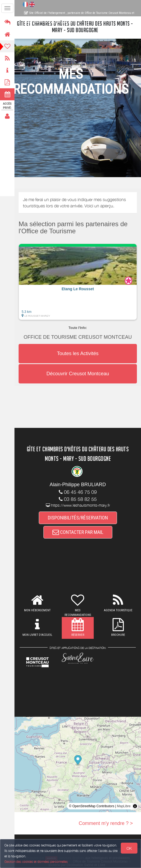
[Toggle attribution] (135, 806)
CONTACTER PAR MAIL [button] (78, 532)
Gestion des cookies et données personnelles (36, 862)
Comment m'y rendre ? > (106, 823)
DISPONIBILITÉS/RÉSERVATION (78, 518)
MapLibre (124, 806)
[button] (78, 282)
